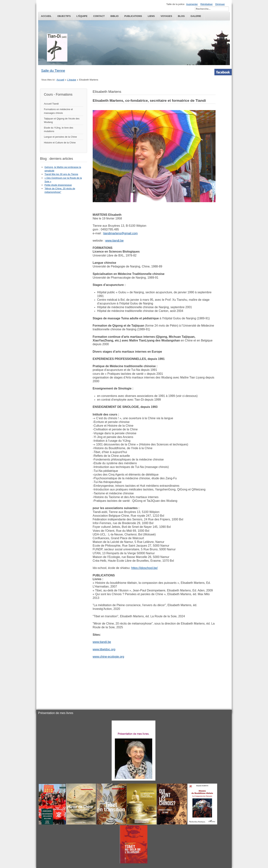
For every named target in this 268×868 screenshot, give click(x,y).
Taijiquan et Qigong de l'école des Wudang (62, 120)
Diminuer (220, 4)
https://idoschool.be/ (144, 568)
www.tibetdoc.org (104, 649)
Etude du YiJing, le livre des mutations (59, 129)
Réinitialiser (207, 4)
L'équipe (82, 16)
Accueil (46, 16)
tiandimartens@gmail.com (121, 233)
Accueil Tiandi (51, 104)
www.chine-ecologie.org (108, 657)
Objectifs (64, 16)
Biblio (115, 16)
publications (133, 16)
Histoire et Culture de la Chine (60, 143)
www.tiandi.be (114, 241)
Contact (99, 16)
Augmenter (192, 4)
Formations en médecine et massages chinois (58, 111)
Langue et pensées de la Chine (60, 137)
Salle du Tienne (53, 71)
